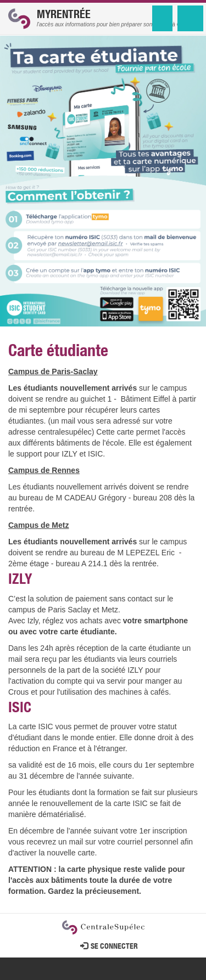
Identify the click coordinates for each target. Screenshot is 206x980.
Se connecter (109, 947)
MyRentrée (64, 16)
